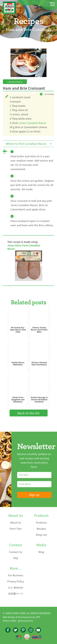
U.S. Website (16, 587)
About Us (16, 522)
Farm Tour (16, 529)
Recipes (41, 529)
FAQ (16, 558)
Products (41, 522)
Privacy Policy (16, 581)
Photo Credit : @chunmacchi (18, 621)
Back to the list (28, 413)
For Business (16, 575)
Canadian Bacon (15, 82)
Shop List (41, 535)
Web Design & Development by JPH (21, 617)
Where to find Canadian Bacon (26, 144)
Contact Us (16, 552)
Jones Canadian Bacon (33, 123)
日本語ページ (16, 594)
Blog (41, 552)
